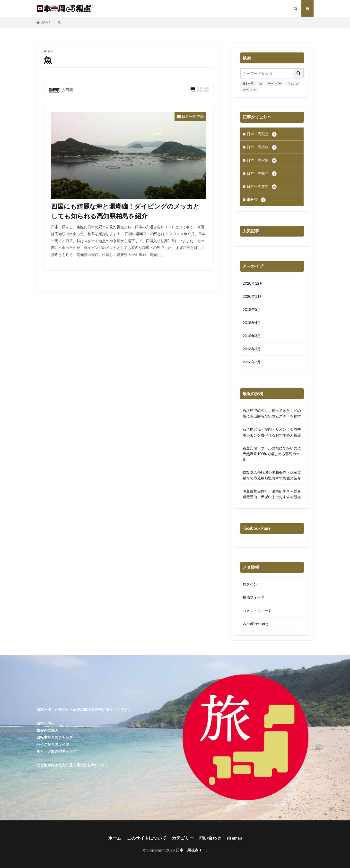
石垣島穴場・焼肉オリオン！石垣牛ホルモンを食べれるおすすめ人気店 (272, 432)
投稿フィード (254, 597)
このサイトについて (147, 838)
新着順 (54, 90)
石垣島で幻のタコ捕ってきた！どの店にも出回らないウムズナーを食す (272, 413)
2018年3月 (252, 336)
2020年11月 (253, 296)
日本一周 (248, 83)
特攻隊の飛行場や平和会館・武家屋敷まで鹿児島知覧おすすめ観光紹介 (272, 475)
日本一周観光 (262, 174)
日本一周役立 (262, 134)
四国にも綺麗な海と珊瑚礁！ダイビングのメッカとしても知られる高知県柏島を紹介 (125, 211)
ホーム (115, 838)
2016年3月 (252, 349)
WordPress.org (255, 624)
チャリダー (275, 83)
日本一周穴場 (193, 116)
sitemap (234, 838)
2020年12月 (253, 283)
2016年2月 (252, 362)
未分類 (256, 200)
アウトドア (249, 90)
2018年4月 (252, 323)
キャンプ (293, 83)
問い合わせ (210, 838)
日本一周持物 (262, 147)
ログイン (250, 584)
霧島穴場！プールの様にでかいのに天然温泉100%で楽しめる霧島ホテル (272, 454)
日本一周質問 (262, 187)
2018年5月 (252, 309)
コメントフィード (257, 611)
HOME (46, 23)
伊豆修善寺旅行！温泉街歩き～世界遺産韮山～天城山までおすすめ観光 (272, 494)
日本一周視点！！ (191, 850)
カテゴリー (183, 838)
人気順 (67, 90)
